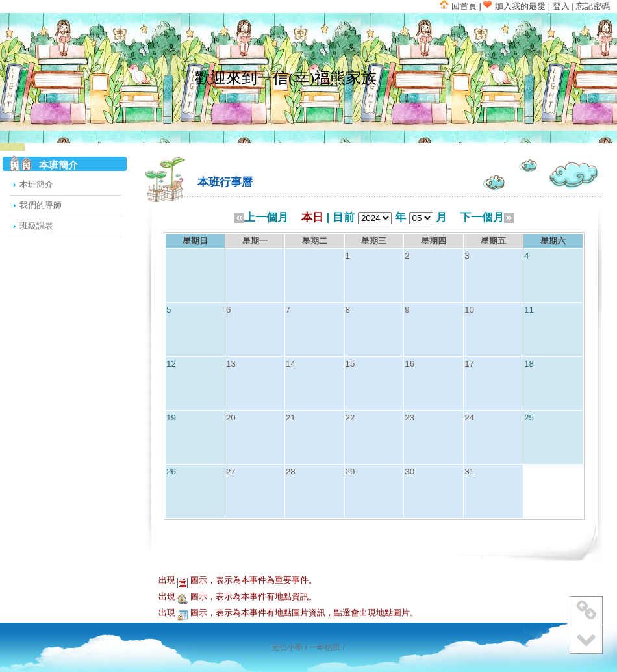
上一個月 (261, 217)
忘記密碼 (593, 6)
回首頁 (458, 6)
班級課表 (36, 226)
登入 (561, 6)
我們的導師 (41, 205)
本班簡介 (36, 184)
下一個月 (487, 217)
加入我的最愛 (514, 6)
